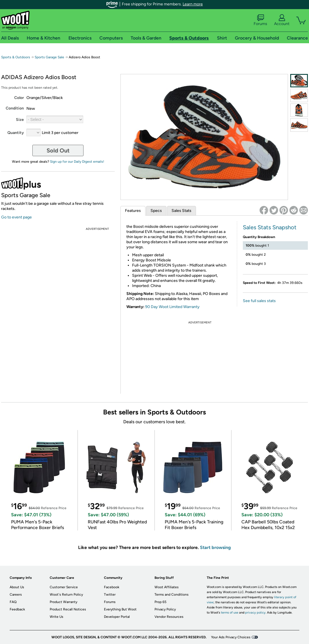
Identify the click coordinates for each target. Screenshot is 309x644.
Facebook (112, 587)
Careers (16, 595)
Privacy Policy (165, 609)
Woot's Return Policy (66, 595)
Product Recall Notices (68, 609)
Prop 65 (160, 602)
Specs (156, 211)
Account (282, 20)
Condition (15, 108)
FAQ (13, 602)
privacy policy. (256, 613)
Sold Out (58, 150)
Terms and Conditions (172, 595)
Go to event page (16, 217)
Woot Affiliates (167, 587)
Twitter (110, 595)
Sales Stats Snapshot (270, 227)
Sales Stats (181, 211)
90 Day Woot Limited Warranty (172, 307)
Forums (260, 20)
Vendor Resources (169, 617)
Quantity (16, 133)
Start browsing (215, 547)
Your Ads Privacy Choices (231, 637)
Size (20, 120)
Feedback (17, 609)
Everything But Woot (120, 609)
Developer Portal (117, 617)
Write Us (57, 617)
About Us (17, 587)
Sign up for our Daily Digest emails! (77, 162)
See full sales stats (259, 301)
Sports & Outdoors (16, 57)
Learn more (193, 4)
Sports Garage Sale (49, 57)
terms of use (230, 613)
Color (19, 98)
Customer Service (64, 587)
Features (133, 211)
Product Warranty (63, 602)
